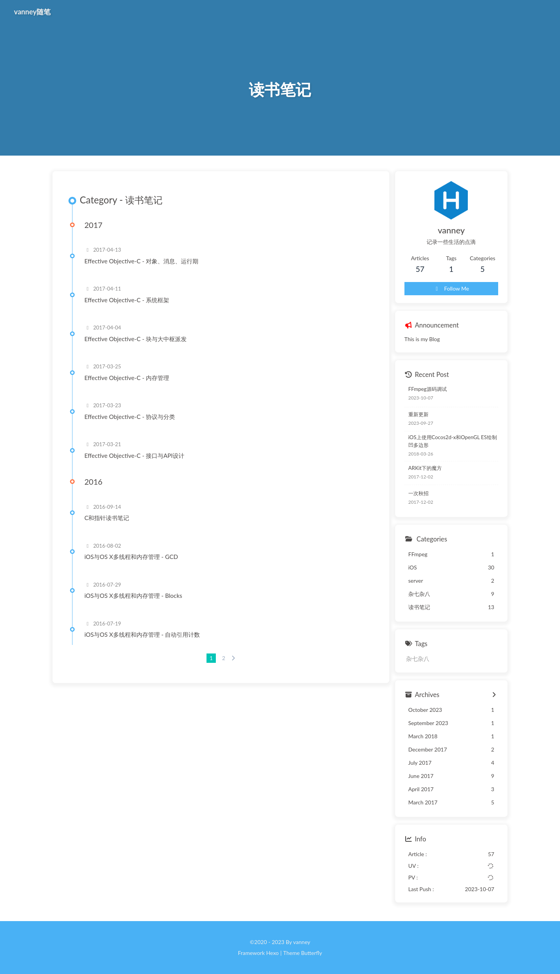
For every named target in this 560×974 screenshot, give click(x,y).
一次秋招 (418, 493)
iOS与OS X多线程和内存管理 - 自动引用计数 (142, 634)
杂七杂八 (418, 659)
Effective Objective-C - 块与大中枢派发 (136, 339)
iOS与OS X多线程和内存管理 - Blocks (133, 596)
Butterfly (311, 953)
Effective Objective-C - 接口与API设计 (134, 455)
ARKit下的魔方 (425, 468)
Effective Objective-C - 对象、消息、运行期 (141, 261)
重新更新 (418, 414)
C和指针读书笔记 (107, 518)
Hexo (272, 953)
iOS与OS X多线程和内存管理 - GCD (131, 557)
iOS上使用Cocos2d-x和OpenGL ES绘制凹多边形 (453, 441)
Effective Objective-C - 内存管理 (127, 378)
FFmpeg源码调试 (428, 389)
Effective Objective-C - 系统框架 (127, 300)
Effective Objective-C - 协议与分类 (130, 417)
